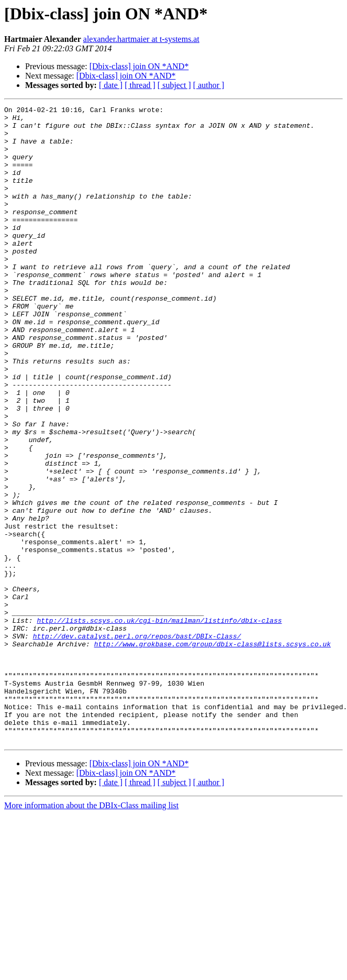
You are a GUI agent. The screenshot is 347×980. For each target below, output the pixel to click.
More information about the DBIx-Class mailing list (91, 933)
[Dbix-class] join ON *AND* (139, 66)
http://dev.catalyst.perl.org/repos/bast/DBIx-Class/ (137, 743)
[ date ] (111, 85)
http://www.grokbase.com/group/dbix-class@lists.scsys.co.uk (212, 752)
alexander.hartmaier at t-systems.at (141, 39)
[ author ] (209, 85)
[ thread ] (140, 85)
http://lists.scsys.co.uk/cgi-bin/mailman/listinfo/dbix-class (159, 724)
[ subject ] (174, 85)
